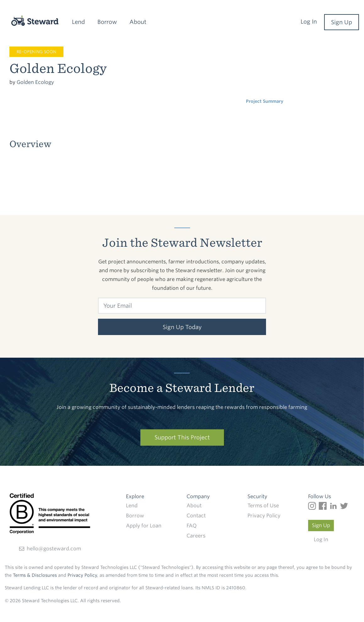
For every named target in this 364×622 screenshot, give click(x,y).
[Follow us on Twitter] (345, 506)
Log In (309, 22)
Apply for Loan (144, 526)
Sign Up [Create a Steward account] (321, 525)
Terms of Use (263, 506)
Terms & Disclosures (35, 575)
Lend (78, 22)
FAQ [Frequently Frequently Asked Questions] (192, 526)
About (138, 22)
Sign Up (342, 22)
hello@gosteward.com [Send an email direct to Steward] (50, 549)
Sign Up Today (182, 327)
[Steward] (28, 21)
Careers (196, 536)
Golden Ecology (35, 82)
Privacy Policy (264, 516)
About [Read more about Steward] (194, 506)
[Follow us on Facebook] (324, 506)
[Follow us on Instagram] (313, 506)
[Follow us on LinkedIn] (335, 506)
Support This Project (182, 437)
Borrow (107, 22)
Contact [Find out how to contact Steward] (196, 516)
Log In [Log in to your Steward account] (321, 539)
